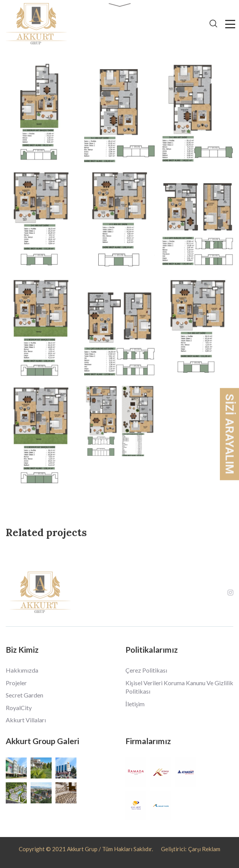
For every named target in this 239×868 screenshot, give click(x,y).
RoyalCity (19, 708)
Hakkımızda (22, 670)
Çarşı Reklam (204, 849)
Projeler (16, 683)
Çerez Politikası (146, 670)
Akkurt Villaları (26, 720)
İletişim (135, 704)
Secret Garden (24, 695)
